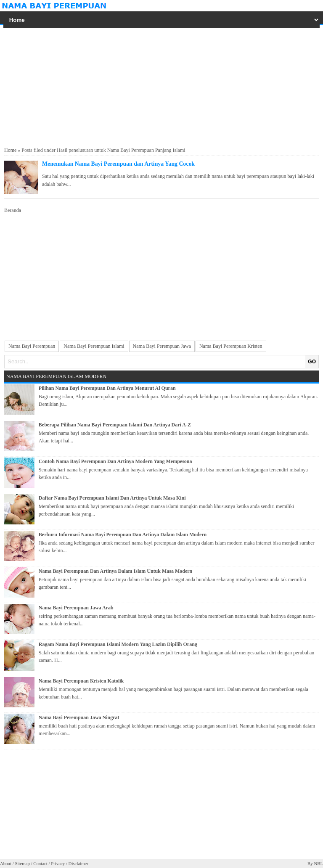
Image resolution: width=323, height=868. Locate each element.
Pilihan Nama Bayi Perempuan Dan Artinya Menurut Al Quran (107, 388)
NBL (318, 863)
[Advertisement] (161, 86)
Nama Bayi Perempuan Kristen (231, 346)
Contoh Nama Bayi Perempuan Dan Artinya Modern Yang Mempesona (115, 461)
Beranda (13, 210)
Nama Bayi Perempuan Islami (94, 346)
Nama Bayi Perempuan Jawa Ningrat (79, 717)
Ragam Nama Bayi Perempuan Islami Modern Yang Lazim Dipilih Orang (118, 644)
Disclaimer (78, 863)
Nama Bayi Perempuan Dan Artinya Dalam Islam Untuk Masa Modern (115, 571)
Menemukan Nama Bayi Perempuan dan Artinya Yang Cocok (118, 164)
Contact (40, 863)
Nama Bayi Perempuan (32, 346)
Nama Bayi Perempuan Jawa (162, 346)
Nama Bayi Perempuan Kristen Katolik (81, 681)
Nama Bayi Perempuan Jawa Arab (76, 608)
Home (10, 150)
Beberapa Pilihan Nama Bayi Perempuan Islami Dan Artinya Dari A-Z (115, 425)
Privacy (58, 863)
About (6, 863)
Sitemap (22, 863)
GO (312, 362)
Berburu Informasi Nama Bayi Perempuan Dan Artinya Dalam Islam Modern (123, 535)
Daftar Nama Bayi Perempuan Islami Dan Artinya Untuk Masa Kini (112, 498)
